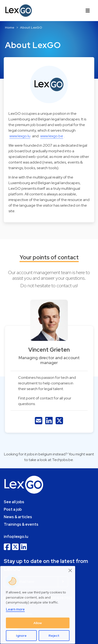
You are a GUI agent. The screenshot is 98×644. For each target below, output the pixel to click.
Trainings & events (21, 524)
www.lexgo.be (52, 136)
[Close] (70, 570)
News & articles (18, 517)
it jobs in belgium (38, 454)
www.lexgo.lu (20, 136)
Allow (38, 623)
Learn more (15, 609)
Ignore (21, 636)
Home (10, 27)
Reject (54, 636)
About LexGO (31, 27)
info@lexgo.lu (16, 537)
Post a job (13, 509)
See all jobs (14, 502)
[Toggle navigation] (88, 11)
